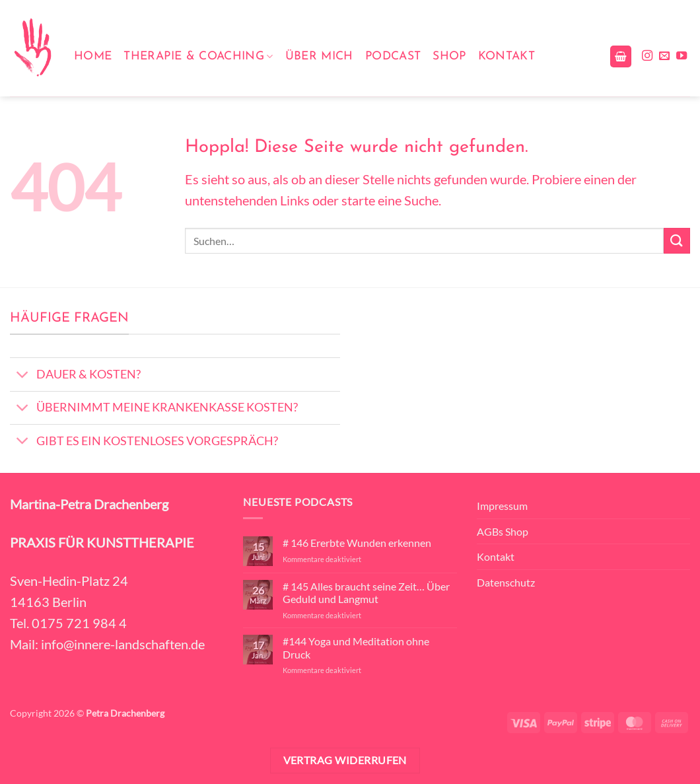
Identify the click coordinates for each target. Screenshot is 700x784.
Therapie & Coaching (198, 56)
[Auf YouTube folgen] (682, 56)
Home (93, 56)
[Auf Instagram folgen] (647, 56)
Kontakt (507, 56)
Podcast (393, 56)
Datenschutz (506, 582)
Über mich (319, 56)
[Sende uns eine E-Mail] (664, 56)
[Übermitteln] (677, 241)
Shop (449, 56)
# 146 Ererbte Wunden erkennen (357, 543)
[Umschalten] (23, 376)
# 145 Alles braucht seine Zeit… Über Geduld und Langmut (366, 592)
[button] (621, 56)
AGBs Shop (503, 531)
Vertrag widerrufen (345, 760)
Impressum (502, 506)
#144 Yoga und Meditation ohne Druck (356, 647)
